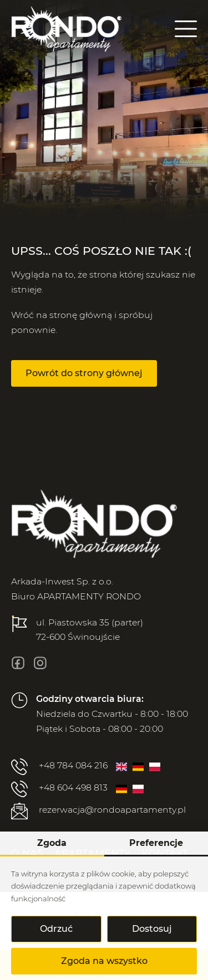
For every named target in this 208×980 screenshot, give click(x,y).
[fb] (18, 663)
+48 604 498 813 (59, 789)
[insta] (40, 663)
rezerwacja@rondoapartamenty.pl (98, 811)
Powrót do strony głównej (84, 373)
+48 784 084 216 (59, 767)
